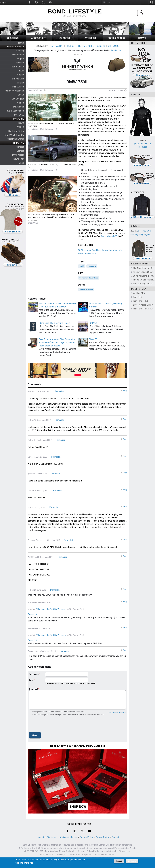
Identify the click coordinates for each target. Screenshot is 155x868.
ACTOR (60, 46)
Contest (20, 147)
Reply (125, 391)
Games (21, 103)
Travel (21, 71)
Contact (20, 151)
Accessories (18, 55)
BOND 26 (101, 46)
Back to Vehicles (35, 90)
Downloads (19, 107)
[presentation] (49, 725)
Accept (119, 861)
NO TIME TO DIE (16, 131)
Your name (34, 674)
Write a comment (116, 90)
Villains (20, 83)
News (21, 123)
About (41, 837)
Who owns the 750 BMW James (51, 609)
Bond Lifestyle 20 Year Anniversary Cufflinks (77, 746)
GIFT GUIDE (114, 46)
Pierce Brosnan (86, 290)
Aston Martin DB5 (109, 236)
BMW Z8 (93, 339)
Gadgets (20, 59)
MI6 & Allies (18, 87)
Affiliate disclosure (68, 837)
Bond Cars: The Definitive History (55, 323)
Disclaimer (52, 837)
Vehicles (20, 63)
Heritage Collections (14, 91)
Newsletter (19, 159)
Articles (20, 127)
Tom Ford (137, 297)
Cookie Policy (103, 837)
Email (32, 680)
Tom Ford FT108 (141, 301)
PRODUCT (71, 46)
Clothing (20, 51)
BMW (82, 266)
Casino (21, 75)
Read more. (116, 50)
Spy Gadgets (18, 99)
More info (29, 863)
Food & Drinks (17, 67)
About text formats (117, 712)
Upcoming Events (16, 139)
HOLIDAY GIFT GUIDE (14, 135)
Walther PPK (139, 293)
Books (21, 95)
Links (21, 163)
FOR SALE (19, 115)
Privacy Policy (87, 837)
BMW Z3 (94, 323)
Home (3, 3)
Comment (34, 689)
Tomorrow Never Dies (89, 278)
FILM (51, 46)
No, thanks (132, 861)
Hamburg (92, 266)
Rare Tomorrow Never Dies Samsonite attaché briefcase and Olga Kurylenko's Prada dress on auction (57, 343)
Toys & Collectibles (15, 111)
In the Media (18, 155)
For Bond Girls (17, 79)
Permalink (59, 391)
